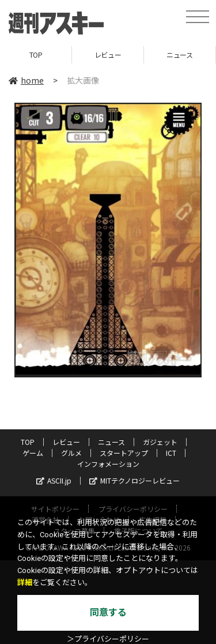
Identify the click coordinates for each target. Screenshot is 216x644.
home (26, 80)
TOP (36, 55)
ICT (171, 453)
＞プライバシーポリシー (108, 639)
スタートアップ (124, 453)
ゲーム (33, 453)
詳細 (25, 583)
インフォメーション (108, 464)
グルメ (71, 453)
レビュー (108, 55)
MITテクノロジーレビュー (134, 480)
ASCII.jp (54, 480)
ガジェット (160, 442)
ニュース (179, 55)
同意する (108, 613)
